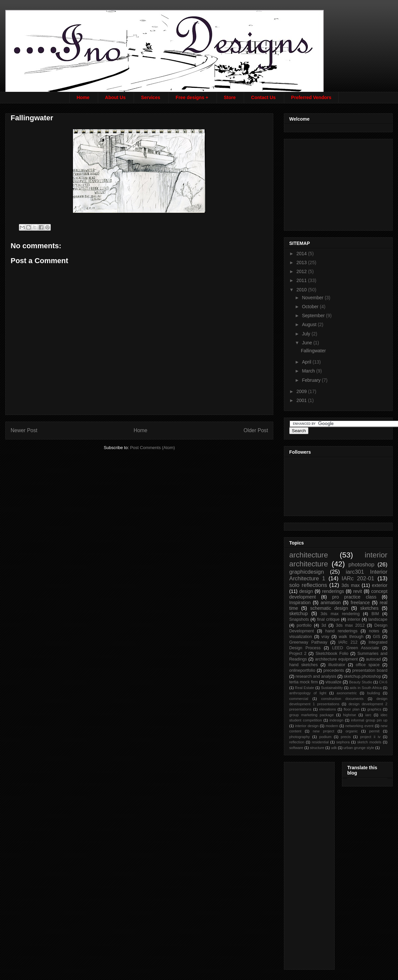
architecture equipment (336, 659)
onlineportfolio (302, 670)
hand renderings (341, 631)
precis (346, 737)
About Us (115, 97)
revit (358, 591)
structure (317, 748)
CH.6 (383, 682)
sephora (343, 742)
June (307, 343)
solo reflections (308, 585)
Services (151, 97)
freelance (360, 603)
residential (320, 742)
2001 (302, 400)
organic (352, 731)
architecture (309, 555)
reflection (297, 742)
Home (83, 97)
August (310, 324)
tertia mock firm (303, 682)
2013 (302, 262)
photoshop (361, 565)
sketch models (369, 742)
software (296, 748)
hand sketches (303, 665)
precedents (334, 670)
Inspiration (300, 603)
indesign (337, 720)
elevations (327, 709)
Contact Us (263, 97)
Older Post (256, 430)
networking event (359, 726)
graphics (374, 709)
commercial (299, 699)
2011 (302, 280)
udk (334, 748)
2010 (302, 290)
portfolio (304, 625)
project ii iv (370, 737)
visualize (333, 682)
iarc (368, 715)
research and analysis (316, 676)
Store (230, 97)
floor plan (352, 709)
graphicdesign (307, 572)
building (374, 693)
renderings (333, 591)
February (312, 380)
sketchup (298, 613)
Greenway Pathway (308, 642)
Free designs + (192, 97)
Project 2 (298, 654)
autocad (373, 659)
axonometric (347, 693)
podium (326, 737)
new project (323, 731)
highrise (349, 715)
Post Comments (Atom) (152, 448)
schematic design (329, 608)
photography (299, 737)
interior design (307, 726)
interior (354, 619)
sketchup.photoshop (362, 676)
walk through (351, 637)
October (311, 307)
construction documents (342, 699)
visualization (301, 637)
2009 (302, 391)
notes (374, 631)
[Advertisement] (339, 183)
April (307, 362)
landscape (378, 619)
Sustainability (332, 688)
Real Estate (304, 688)
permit (374, 731)
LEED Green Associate (355, 648)
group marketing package (311, 715)
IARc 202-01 (358, 578)
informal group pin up (369, 720)
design (306, 591)
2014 (302, 254)
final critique (328, 619)
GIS (376, 637)
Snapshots (299, 619)
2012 (302, 271)
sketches (369, 608)
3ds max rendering (340, 614)
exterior (380, 585)
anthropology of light (308, 693)
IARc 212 (348, 642)
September (314, 316)
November (313, 298)
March (309, 371)
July (307, 334)
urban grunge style (359, 748)
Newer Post (24, 430)
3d (324, 625)
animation (331, 603)
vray (325, 637)
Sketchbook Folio (332, 654)
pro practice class (354, 597)
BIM (375, 614)
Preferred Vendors (311, 97)
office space (368, 665)
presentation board (370, 670)
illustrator (337, 665)
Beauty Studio (361, 682)
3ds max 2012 (350, 625)
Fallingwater (313, 351)
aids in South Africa (366, 688)
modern (332, 726)
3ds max (350, 585)
